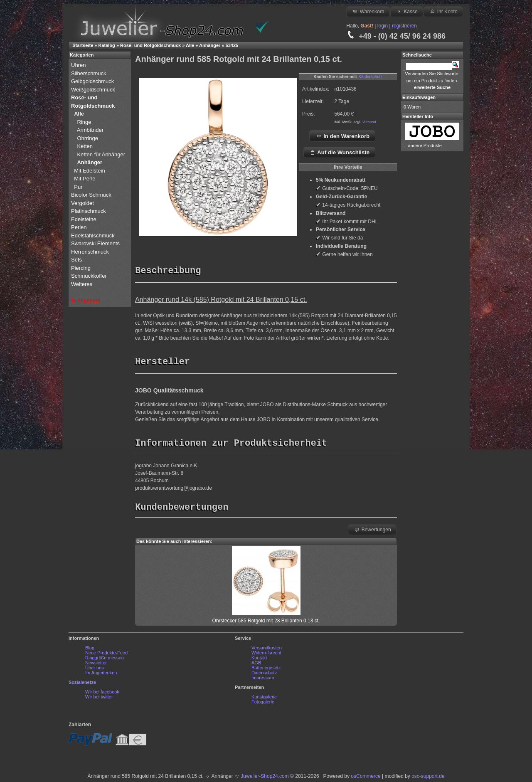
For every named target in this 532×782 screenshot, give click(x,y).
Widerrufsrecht (266, 655)
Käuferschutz (370, 77)
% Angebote (86, 300)
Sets (76, 260)
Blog (90, 650)
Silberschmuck (89, 73)
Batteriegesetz (266, 670)
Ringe (84, 122)
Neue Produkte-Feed (106, 655)
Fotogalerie (263, 704)
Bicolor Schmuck (92, 195)
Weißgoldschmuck (94, 90)
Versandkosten (267, 650)
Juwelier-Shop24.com (265, 778)
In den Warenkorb (343, 136)
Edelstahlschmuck (93, 236)
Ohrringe (87, 138)
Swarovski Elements (95, 243)
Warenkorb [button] (368, 11)
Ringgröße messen (105, 660)
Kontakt (259, 660)
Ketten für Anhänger (101, 154)
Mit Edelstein (90, 171)
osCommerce (366, 778)
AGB (256, 665)
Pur (79, 187)
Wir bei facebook (102, 694)
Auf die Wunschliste (339, 152)
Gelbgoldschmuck (93, 81)
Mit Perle (85, 179)
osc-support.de (428, 778)
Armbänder (90, 130)
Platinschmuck (89, 211)
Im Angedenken (101, 675)
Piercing (81, 268)
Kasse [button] (407, 11)
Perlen (80, 227)
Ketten (85, 146)
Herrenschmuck (91, 252)
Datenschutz (264, 675)
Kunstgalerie (264, 699)
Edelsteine (84, 219)
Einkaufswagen (419, 97)
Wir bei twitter (99, 699)
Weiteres (83, 284)
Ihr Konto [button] (443, 11)
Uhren (79, 65)
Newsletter (96, 665)
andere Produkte (425, 146)
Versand (369, 122)
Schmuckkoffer (89, 276)
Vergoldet (83, 203)
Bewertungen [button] (372, 531)
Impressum (263, 680)
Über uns (95, 670)
